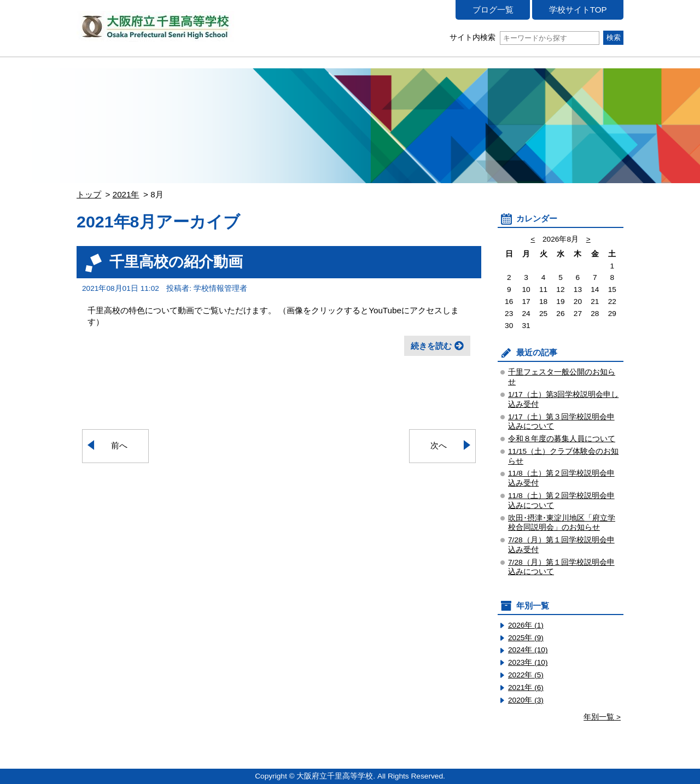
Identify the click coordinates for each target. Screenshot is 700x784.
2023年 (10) (528, 662)
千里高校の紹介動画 (176, 262)
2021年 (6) (526, 688)
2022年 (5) (526, 675)
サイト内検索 (524, 37)
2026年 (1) (526, 625)
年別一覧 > (602, 717)
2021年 (126, 194)
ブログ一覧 (493, 10)
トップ (89, 194)
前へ (119, 445)
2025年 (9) (526, 638)
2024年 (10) (528, 650)
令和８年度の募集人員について (562, 439)
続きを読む (431, 346)
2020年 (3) (526, 700)
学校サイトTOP (578, 10)
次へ (439, 445)
